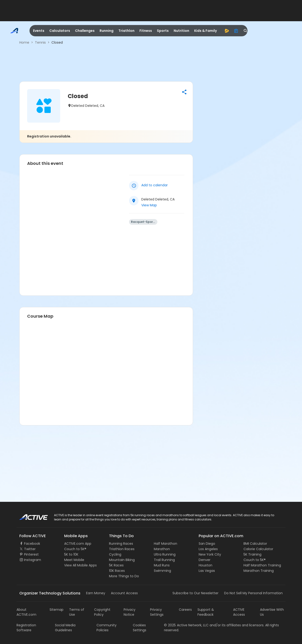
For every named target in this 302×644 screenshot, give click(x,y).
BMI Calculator (255, 544)
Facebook (32, 544)
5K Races (116, 565)
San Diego (207, 544)
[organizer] (236, 31)
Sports (163, 31)
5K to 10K (71, 554)
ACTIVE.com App (78, 544)
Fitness (146, 31)
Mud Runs (162, 565)
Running (107, 31)
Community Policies (107, 628)
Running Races (121, 544)
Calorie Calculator (258, 549)
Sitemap (57, 610)
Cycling (115, 554)
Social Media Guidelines (65, 628)
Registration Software (26, 628)
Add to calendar (155, 185)
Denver (205, 560)
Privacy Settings (157, 612)
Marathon (162, 549)
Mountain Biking (122, 560)
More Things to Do (124, 576)
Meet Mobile (74, 560)
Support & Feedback (206, 612)
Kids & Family (206, 31)
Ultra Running (165, 554)
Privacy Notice (130, 612)
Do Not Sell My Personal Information (253, 593)
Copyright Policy (102, 612)
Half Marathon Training (262, 565)
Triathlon (126, 31)
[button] (184, 92)
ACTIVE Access (239, 612)
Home (24, 42)
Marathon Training (259, 571)
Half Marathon (166, 544)
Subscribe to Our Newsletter (195, 593)
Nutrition (181, 31)
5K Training (252, 554)
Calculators (60, 31)
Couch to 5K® (75, 549)
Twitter (30, 549)
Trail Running (164, 560)
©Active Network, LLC (186, 625)
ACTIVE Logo (29, 515)
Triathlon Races (122, 549)
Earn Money (96, 593)
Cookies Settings (140, 628)
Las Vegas (207, 571)
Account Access (124, 593)
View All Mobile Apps (80, 565)
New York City (210, 554)
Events (39, 31)
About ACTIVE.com (26, 612)
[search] (246, 31)
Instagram (33, 560)
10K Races (117, 571)
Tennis (40, 42)
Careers (185, 610)
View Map (149, 205)
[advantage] (227, 31)
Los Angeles (208, 549)
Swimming (162, 571)
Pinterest (31, 554)
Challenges (85, 31)
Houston (206, 565)
